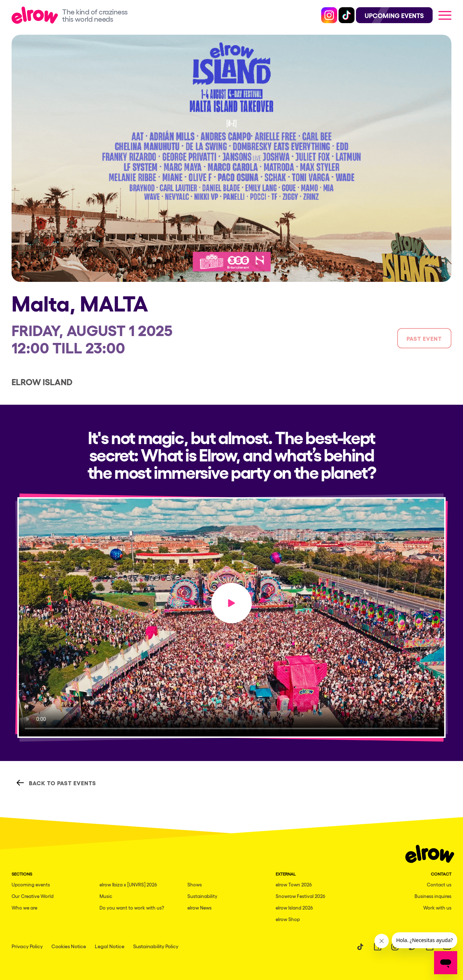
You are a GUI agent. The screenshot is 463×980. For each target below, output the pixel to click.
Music (106, 896)
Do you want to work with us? (132, 908)
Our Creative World (33, 896)
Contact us (439, 884)
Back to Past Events (56, 783)
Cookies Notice (69, 946)
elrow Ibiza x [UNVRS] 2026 (128, 884)
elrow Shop (288, 919)
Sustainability (202, 896)
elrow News (199, 908)
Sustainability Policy (156, 946)
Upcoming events (31, 884)
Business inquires (433, 896)
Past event (424, 338)
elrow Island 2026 (294, 908)
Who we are (24, 908)
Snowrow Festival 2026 (300, 896)
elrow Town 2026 (294, 884)
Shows (195, 884)
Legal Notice (110, 946)
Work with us (437, 908)
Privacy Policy (27, 946)
